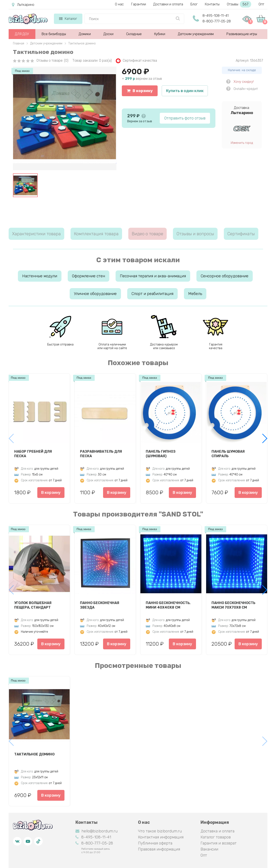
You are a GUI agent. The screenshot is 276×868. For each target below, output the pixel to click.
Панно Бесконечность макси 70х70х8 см (233, 605)
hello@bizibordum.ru (96, 831)
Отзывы (239, 4)
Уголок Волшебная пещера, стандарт (33, 605)
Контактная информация (161, 837)
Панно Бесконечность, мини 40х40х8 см (168, 605)
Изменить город (242, 143)
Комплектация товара (96, 234)
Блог (194, 4)
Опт (261, 4)
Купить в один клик (185, 91)
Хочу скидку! (244, 82)
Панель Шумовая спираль (228, 454)
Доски (108, 34)
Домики (85, 34)
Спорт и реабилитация (152, 294)
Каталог (68, 19)
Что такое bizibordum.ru (160, 831)
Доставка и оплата (217, 831)
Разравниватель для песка (101, 454)
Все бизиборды (54, 34)
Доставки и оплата (168, 4)
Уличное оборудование (95, 294)
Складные (134, 34)
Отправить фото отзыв (185, 118)
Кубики (160, 34)
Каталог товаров (216, 837)
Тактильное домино (34, 754)
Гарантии (139, 4)
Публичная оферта (155, 843)
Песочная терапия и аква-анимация (153, 276)
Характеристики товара (36, 234)
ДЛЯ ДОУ (22, 34)
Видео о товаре (147, 234)
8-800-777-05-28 (217, 21)
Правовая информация (159, 849)
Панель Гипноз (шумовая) (161, 454)
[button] (264, 438)
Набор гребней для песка (33, 454)
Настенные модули (40, 276)
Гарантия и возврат (219, 843)
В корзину (140, 91)
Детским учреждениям (196, 34)
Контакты (212, 4)
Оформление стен (89, 276)
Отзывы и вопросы (195, 234)
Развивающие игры (242, 34)
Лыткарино (23, 5)
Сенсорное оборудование (225, 276)
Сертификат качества (136, 61)
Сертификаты (241, 234)
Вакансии (209, 849)
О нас (119, 4)
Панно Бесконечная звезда (100, 605)
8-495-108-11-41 (216, 16)
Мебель (195, 294)
